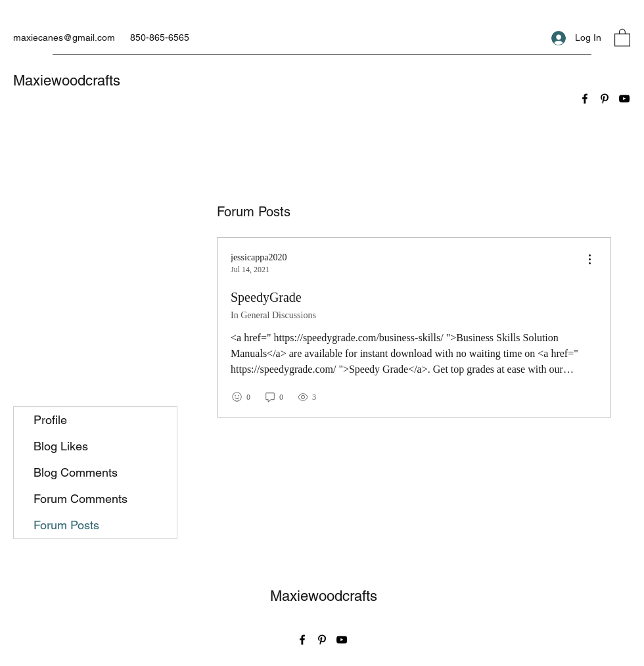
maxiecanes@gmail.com (64, 37)
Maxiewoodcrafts (67, 81)
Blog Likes (61, 446)
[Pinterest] (605, 99)
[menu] (589, 260)
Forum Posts (66, 525)
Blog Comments (76, 472)
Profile (50, 420)
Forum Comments (80, 499)
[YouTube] (624, 99)
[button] (622, 37)
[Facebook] (585, 99)
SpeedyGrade (266, 297)
